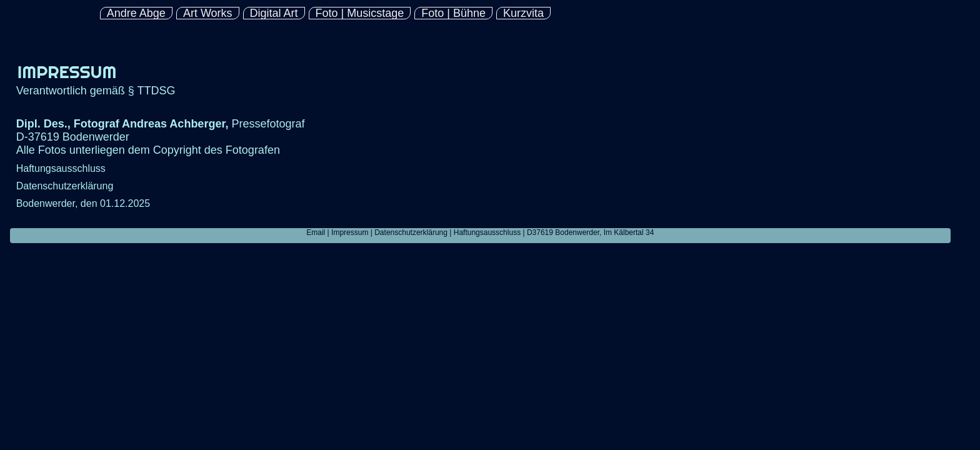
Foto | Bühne (453, 13)
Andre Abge (136, 13)
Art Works (208, 13)
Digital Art (274, 13)
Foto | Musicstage (360, 13)
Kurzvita (523, 13)
